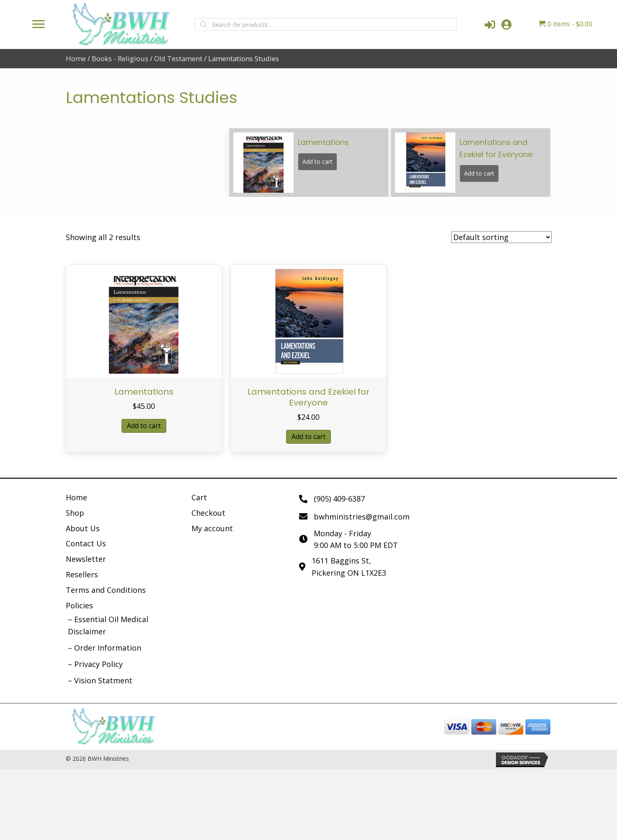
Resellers (82, 574)
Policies (79, 605)
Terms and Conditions (106, 590)
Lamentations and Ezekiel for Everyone (308, 397)
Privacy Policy (98, 664)
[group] (309, 163)
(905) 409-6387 (339, 499)
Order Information (108, 648)
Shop (75, 513)
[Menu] (39, 24)
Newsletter (86, 559)
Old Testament (178, 58)
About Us (83, 528)
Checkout (208, 513)
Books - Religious (120, 58)
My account (212, 528)
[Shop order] (501, 237)
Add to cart (318, 162)
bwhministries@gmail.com (362, 517)
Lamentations (144, 392)
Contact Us (86, 543)
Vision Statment (103, 680)
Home (76, 58)
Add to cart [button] (144, 426)
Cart (199, 497)
